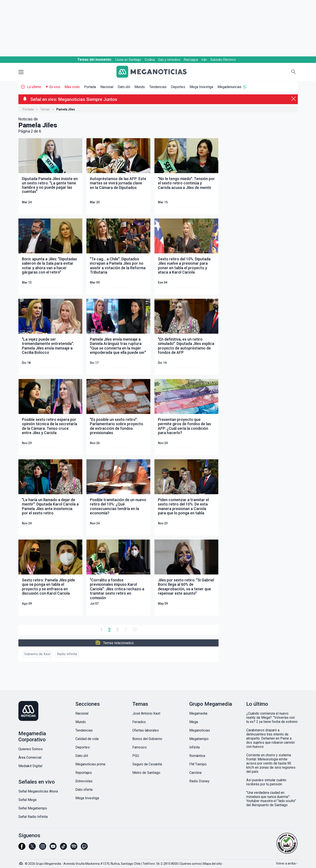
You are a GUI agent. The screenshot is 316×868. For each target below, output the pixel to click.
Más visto (72, 87)
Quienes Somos (31, 749)
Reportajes (84, 773)
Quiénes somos (191, 864)
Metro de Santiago (146, 773)
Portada (90, 87)
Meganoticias (200, 730)
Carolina (195, 773)
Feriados (139, 722)
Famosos (139, 747)
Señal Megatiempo (33, 808)
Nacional (107, 87)
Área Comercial (30, 757)
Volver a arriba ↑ (287, 863)
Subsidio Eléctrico (223, 60)
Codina (150, 60)
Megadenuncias (229, 87)
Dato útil (124, 87)
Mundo (140, 87)
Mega (194, 722)
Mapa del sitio (213, 864)
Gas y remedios (169, 60)
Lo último (34, 87)
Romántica (197, 756)
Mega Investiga (201, 87)
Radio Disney (199, 781)
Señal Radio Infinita (33, 817)
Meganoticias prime (90, 764)
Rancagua (191, 60)
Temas (45, 109)
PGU (136, 756)
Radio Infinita (67, 654)
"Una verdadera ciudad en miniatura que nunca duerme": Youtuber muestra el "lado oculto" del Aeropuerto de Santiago (271, 799)
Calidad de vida (87, 739)
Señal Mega (27, 800)
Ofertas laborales (146, 730)
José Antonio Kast (146, 713)
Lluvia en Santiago (128, 60)
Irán (204, 60)
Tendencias (158, 87)
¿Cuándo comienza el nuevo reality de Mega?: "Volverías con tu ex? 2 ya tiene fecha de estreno (272, 718)
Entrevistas (84, 781)
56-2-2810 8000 (167, 864)
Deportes (178, 87)
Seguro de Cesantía (147, 764)
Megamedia (198, 713)
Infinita (194, 747)
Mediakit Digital (30, 766)
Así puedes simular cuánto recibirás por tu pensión (266, 782)
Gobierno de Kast (37, 654)
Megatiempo (199, 739)
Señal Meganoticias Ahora (38, 791)
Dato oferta (84, 790)
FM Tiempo (198, 764)
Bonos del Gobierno (147, 739)
